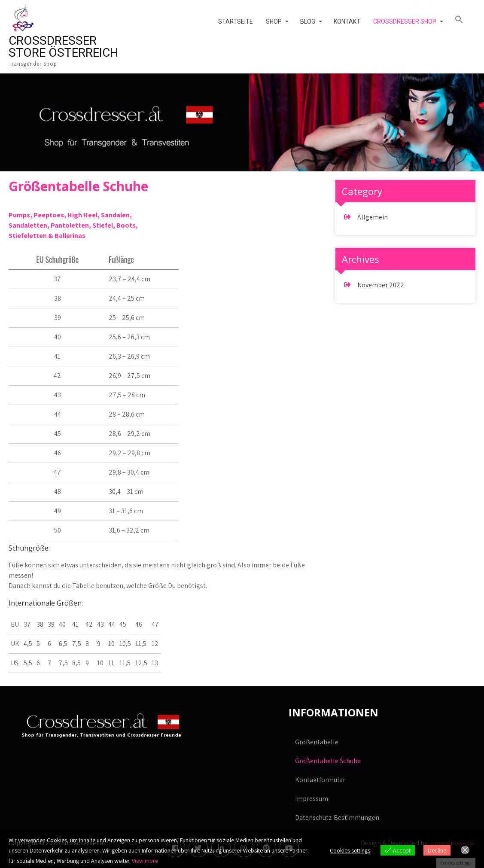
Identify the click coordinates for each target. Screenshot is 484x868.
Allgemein (373, 217)
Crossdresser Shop (405, 21)
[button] (462, 20)
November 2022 (381, 285)
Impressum (312, 799)
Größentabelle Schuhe (328, 761)
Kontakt (347, 21)
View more (145, 861)
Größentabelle (317, 742)
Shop (274, 21)
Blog (308, 21)
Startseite (236, 21)
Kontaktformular (320, 780)
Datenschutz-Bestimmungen (337, 818)
